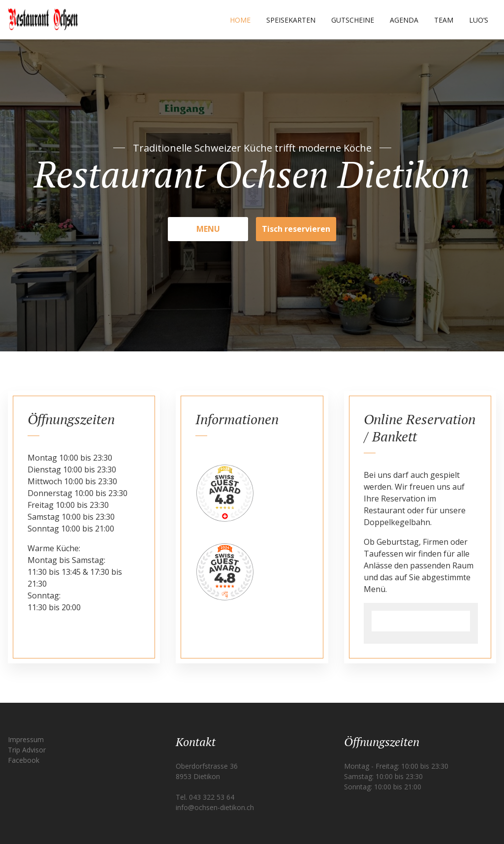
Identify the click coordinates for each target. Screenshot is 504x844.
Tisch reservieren (296, 229)
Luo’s (479, 20)
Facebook (24, 760)
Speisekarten (291, 20)
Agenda (404, 20)
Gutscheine (353, 20)
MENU (208, 229)
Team (444, 20)
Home (240, 20)
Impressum (26, 739)
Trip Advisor (27, 750)
